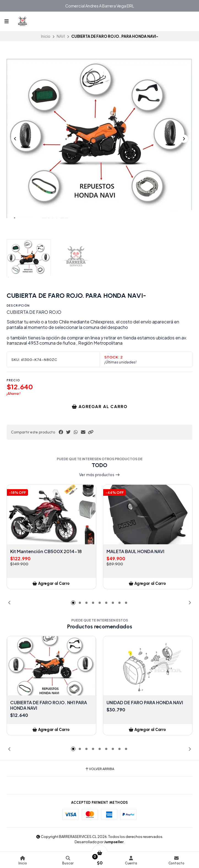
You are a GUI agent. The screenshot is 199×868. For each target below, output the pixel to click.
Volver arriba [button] (100, 769)
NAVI (61, 36)
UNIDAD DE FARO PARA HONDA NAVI (145, 703)
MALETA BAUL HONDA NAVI (135, 551)
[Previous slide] (15, 139)
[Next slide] (184, 139)
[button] (91, 432)
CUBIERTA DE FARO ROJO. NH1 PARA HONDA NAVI (49, 705)
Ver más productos (100, 475)
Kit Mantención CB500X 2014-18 (46, 551)
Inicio (46, 36)
